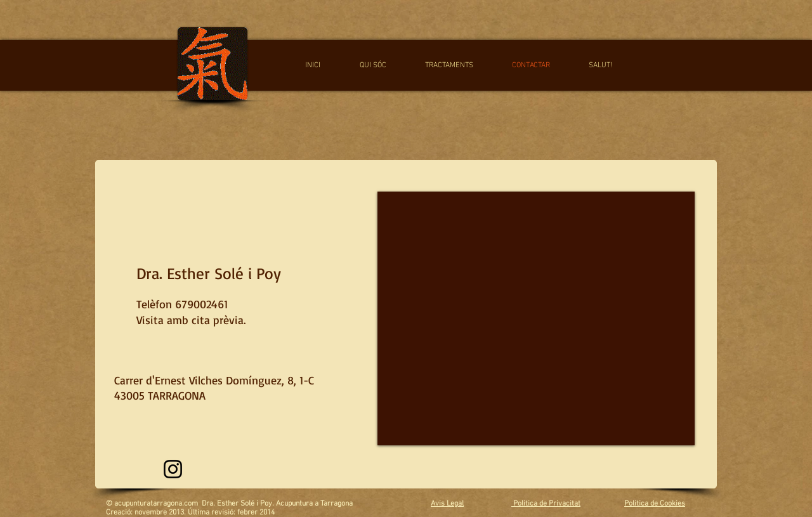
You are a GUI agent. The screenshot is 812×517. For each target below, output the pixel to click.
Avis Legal (447, 504)
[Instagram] (173, 469)
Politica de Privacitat (546, 504)
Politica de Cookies (655, 504)
